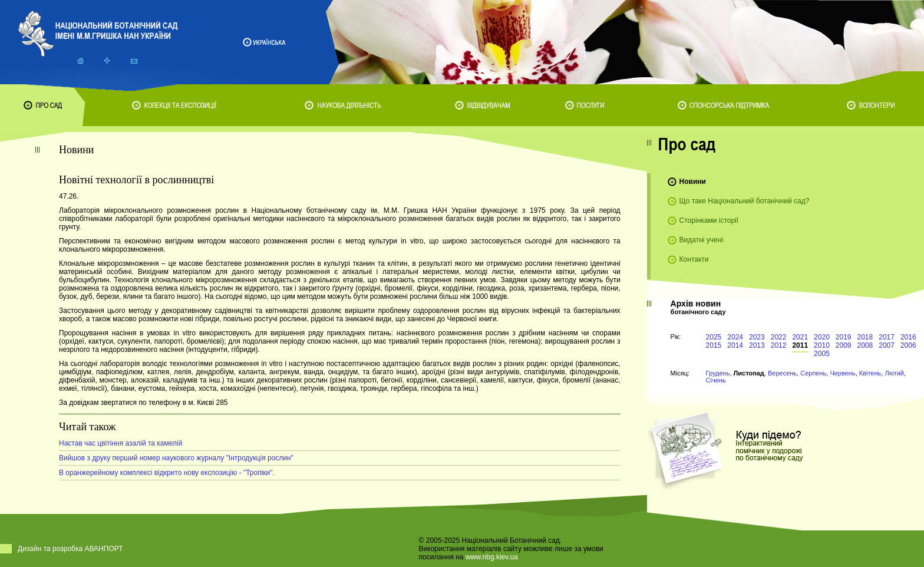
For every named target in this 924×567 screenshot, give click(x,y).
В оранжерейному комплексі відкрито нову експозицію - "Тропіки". (167, 473)
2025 (714, 337)
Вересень (782, 373)
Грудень (718, 373)
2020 (822, 337)
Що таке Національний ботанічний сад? (745, 201)
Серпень (813, 373)
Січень (716, 380)
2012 (779, 345)
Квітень (870, 373)
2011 (800, 345)
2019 (844, 337)
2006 (908, 345)
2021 (800, 337)
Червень (842, 373)
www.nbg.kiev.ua (492, 557)
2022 (779, 337)
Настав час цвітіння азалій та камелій (121, 443)
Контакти (694, 259)
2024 (735, 337)
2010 (822, 345)
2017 (887, 337)
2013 (757, 345)
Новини (693, 182)
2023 (757, 337)
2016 (908, 337)
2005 (822, 354)
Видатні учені (701, 240)
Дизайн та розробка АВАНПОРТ (70, 549)
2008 (865, 345)
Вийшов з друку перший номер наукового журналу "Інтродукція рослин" (176, 458)
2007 (887, 345)
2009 (844, 345)
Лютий (894, 373)
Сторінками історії (709, 220)
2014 (735, 345)
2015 (714, 345)
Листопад (749, 373)
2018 (865, 337)
